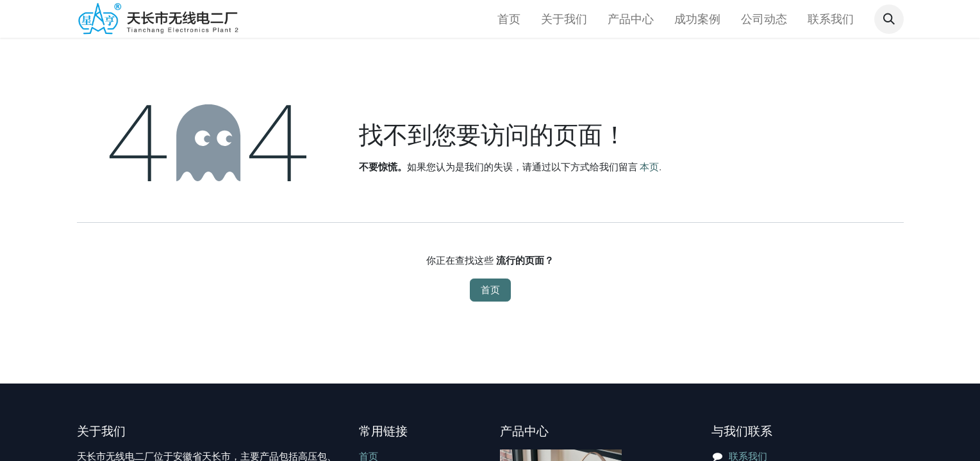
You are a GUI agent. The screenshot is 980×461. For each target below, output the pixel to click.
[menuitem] (509, 19)
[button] (889, 19)
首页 (490, 290)
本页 (649, 167)
